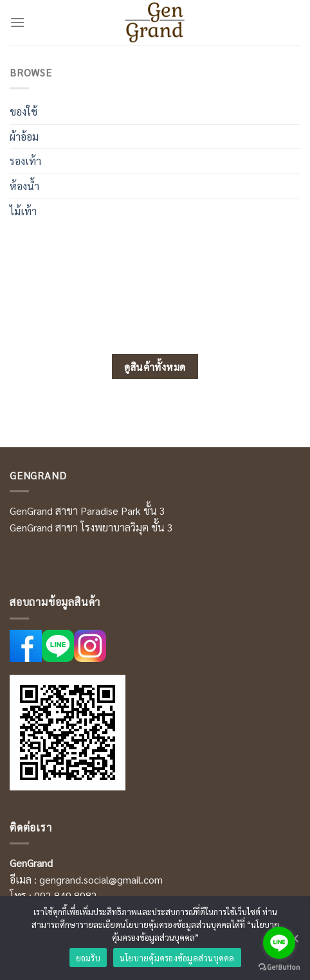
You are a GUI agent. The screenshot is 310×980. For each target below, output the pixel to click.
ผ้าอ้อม (24, 137)
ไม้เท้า (23, 211)
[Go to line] (279, 943)
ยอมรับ (88, 958)
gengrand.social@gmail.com (101, 879)
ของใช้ (23, 111)
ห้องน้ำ (24, 186)
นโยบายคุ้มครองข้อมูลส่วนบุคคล (177, 958)
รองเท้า (25, 161)
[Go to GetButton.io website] (279, 967)
